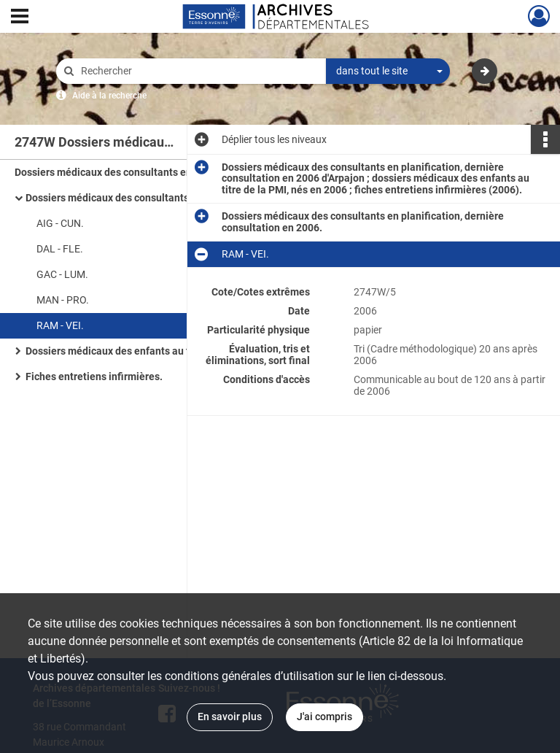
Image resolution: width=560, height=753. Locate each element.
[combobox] (388, 72)
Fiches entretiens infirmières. (94, 376)
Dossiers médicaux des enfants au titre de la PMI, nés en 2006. (170, 351)
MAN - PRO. (63, 300)
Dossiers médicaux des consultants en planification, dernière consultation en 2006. (171, 198)
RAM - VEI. (60, 325)
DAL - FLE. (60, 249)
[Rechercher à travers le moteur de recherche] (198, 71)
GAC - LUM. (62, 274)
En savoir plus (230, 717)
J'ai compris (324, 717)
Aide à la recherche (109, 96)
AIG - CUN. (60, 223)
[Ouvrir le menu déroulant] (20, 18)
